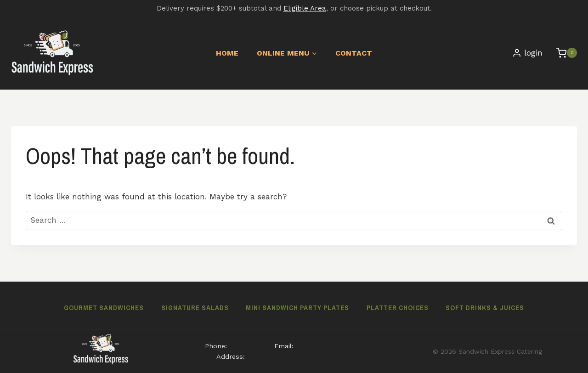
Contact (354, 53)
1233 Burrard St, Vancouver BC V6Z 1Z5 (309, 356)
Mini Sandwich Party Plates (297, 308)
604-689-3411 (251, 346)
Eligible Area (305, 8)
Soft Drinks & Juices (485, 308)
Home (227, 53)
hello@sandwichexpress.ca (339, 346)
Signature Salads (195, 308)
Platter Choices (398, 308)
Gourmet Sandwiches (104, 308)
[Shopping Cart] (562, 53)
